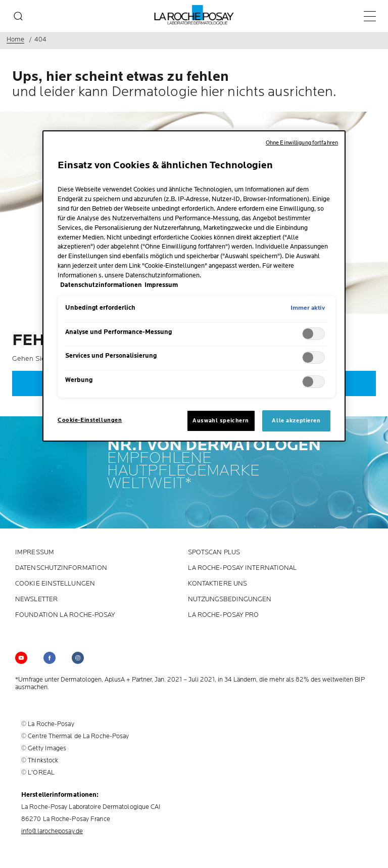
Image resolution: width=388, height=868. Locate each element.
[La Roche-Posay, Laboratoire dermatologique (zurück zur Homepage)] (194, 15)
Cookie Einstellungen (55, 584)
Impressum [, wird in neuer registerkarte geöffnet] (161, 285)
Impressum (35, 552)
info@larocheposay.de (52, 831)
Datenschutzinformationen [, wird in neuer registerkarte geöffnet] (101, 285)
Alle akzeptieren (296, 421)
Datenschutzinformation (61, 568)
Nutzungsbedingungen (230, 599)
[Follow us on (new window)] (50, 658)
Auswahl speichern (221, 421)
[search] (18, 16)
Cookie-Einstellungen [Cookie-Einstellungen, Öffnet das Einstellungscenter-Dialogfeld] (90, 420)
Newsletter (36, 599)
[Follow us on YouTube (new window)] (21, 658)
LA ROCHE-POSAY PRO (224, 615)
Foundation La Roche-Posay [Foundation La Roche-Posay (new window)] (65, 615)
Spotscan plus (214, 552)
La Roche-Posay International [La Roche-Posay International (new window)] (243, 568)
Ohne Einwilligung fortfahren (302, 143)
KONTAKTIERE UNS (218, 584)
